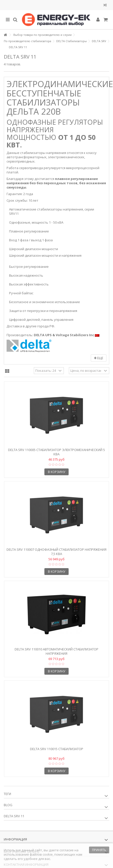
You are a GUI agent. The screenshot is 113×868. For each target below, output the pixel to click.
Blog (8, 805)
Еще (99, 358)
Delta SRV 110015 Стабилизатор (57, 749)
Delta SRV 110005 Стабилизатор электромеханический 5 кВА (56, 452)
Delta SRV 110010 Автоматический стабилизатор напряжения (56, 651)
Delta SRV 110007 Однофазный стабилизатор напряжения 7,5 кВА (56, 552)
